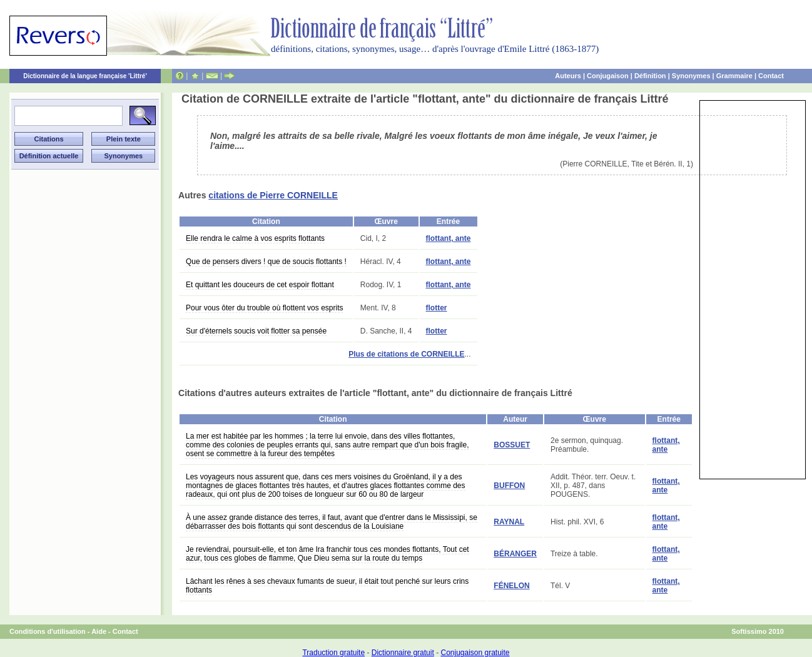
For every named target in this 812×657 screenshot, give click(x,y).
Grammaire (734, 76)
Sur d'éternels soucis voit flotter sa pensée (256, 331)
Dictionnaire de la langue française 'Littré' (85, 76)
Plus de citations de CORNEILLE (406, 354)
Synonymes (691, 76)
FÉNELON (511, 586)
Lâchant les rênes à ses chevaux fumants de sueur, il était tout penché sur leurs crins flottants (327, 586)
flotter (437, 308)
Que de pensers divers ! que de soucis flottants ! (266, 262)
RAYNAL (509, 522)
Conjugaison (608, 76)
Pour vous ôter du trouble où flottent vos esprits (264, 308)
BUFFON (509, 486)
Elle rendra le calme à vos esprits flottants (255, 238)
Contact (771, 76)
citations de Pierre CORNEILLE (273, 195)
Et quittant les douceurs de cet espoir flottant (260, 285)
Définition (650, 76)
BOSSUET (512, 445)
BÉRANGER (515, 554)
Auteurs (568, 76)
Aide (99, 631)
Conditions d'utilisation (48, 631)
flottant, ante (449, 238)
